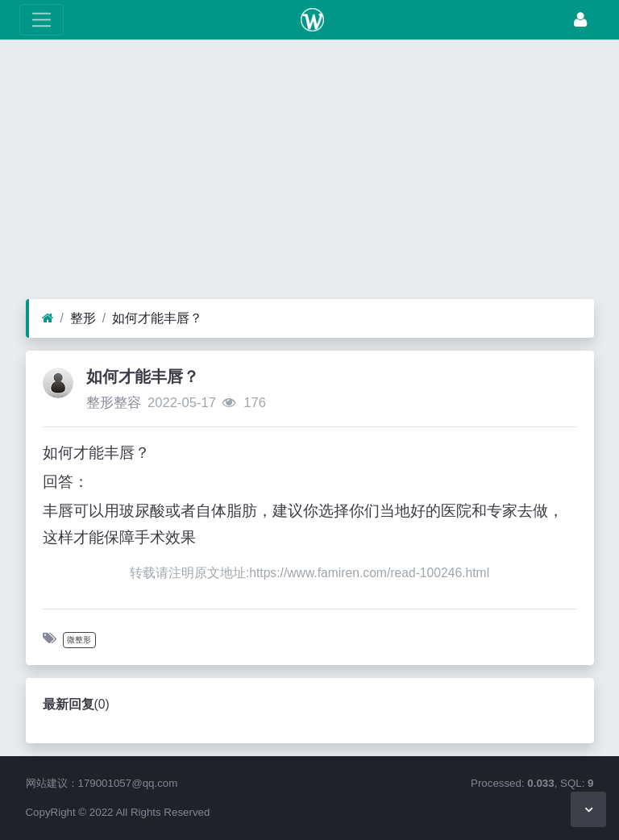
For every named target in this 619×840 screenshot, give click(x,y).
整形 (83, 318)
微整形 (79, 640)
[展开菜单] (42, 20)
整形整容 (114, 403)
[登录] (580, 20)
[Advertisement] (309, 173)
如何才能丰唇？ (157, 318)
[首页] (48, 318)
